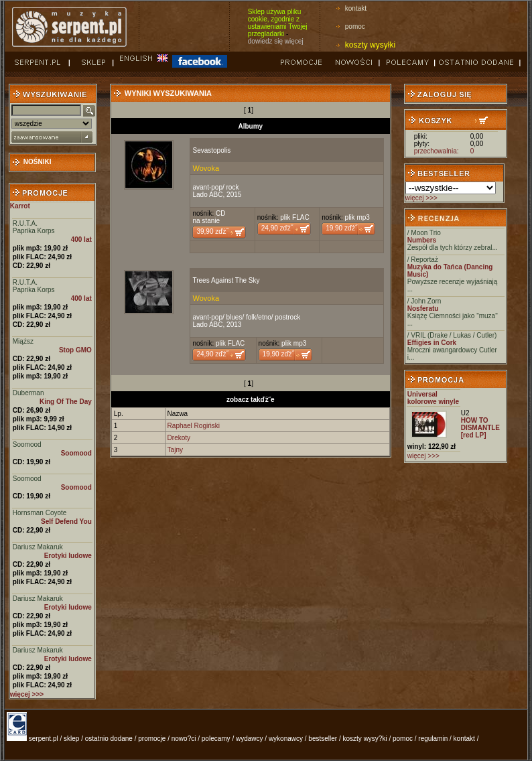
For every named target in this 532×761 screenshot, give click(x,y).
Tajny (175, 450)
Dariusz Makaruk (38, 547)
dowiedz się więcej (276, 41)
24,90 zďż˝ (277, 228)
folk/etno (259, 317)
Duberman (28, 393)
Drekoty (179, 438)
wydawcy (250, 739)
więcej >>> (421, 198)
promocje (152, 739)
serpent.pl (44, 739)
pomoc (355, 26)
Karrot (20, 206)
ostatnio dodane (109, 739)
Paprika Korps (34, 231)
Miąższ (23, 341)
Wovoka (206, 168)
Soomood (27, 444)
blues (235, 317)
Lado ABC (207, 195)
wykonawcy (286, 739)
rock (233, 187)
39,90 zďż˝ (212, 231)
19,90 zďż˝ (341, 228)
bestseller (323, 739)
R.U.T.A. (25, 223)
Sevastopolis (211, 150)
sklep (71, 739)
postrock (287, 317)
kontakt (356, 8)
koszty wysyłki (370, 45)
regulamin (433, 739)
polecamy (216, 739)
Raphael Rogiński (194, 426)
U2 (465, 413)
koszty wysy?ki (365, 739)
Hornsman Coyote (40, 513)
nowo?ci (184, 739)
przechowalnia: (437, 151)
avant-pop (207, 187)
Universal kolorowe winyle (433, 398)
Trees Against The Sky (226, 280)
